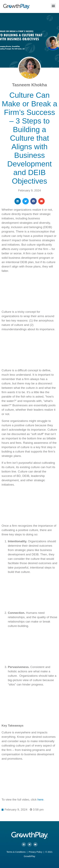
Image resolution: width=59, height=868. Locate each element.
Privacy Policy (35, 852)
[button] (53, 6)
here (40, 800)
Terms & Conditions (16, 852)
